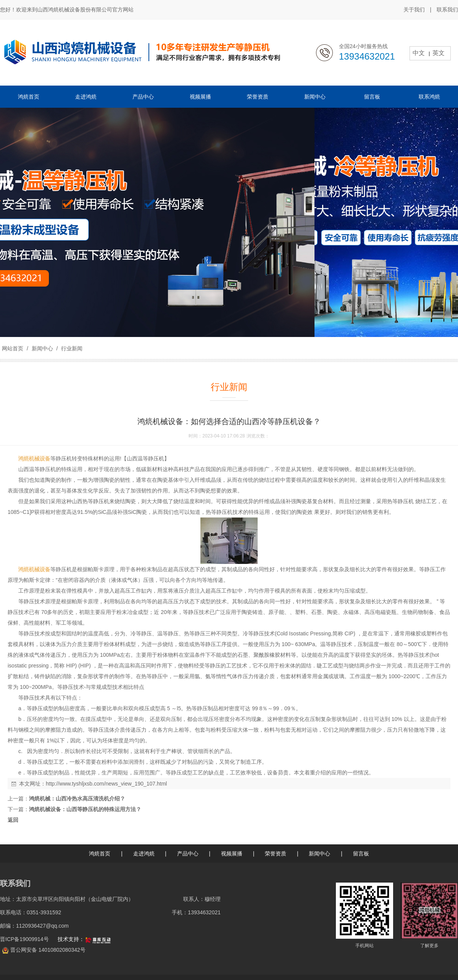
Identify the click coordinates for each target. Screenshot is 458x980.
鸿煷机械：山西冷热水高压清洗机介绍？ (77, 799)
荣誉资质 (276, 854)
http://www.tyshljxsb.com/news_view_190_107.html (106, 784)
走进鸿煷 (144, 854)
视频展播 (232, 854)
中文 (419, 53)
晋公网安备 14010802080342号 (48, 950)
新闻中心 (42, 348)
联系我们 (447, 10)
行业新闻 (71, 348)
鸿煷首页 (100, 854)
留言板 (361, 854)
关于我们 (414, 10)
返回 (13, 820)
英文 (439, 53)
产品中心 (188, 854)
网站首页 (13, 348)
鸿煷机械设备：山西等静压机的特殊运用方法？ (85, 809)
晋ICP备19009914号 (25, 939)
